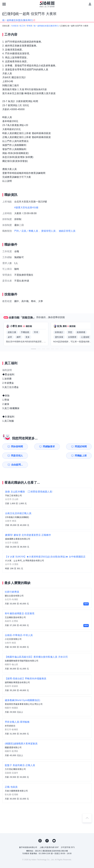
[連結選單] (4, 4)
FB (47, 832)
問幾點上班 (14, 456)
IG (40, 832)
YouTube (54, 832)
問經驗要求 (37, 447)
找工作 (22, 26)
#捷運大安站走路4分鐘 (26, 207)
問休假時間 (14, 447)
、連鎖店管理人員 (66, 231)
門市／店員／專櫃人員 (26, 231)
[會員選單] (90, 4)
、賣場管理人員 (47, 231)
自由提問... (38, 456)
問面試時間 (60, 447)
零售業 (30, 26)
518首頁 (15, 26)
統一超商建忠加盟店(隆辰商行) (46, 26)
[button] (34, 349)
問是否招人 (83, 447)
